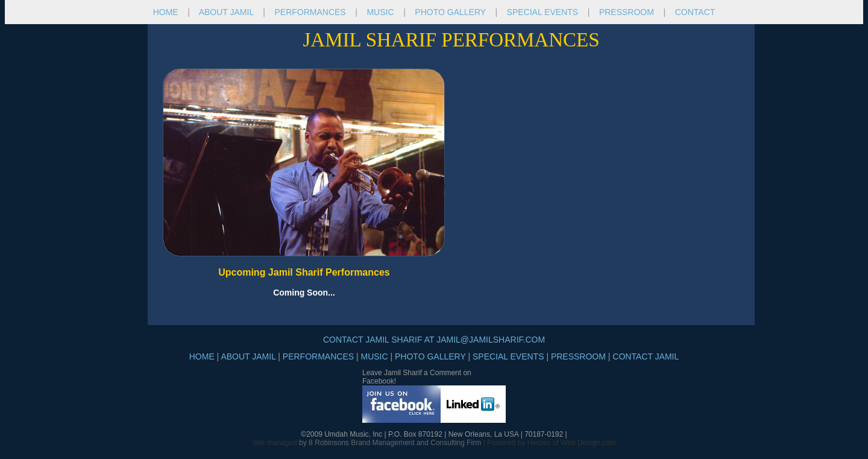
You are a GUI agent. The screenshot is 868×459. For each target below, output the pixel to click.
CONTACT (695, 12)
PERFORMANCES (311, 12)
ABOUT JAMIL (226, 12)
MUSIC (380, 12)
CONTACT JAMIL (646, 356)
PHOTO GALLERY (450, 12)
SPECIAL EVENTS (543, 12)
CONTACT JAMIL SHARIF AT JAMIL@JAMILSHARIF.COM (434, 340)
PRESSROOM (627, 12)
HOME (166, 12)
